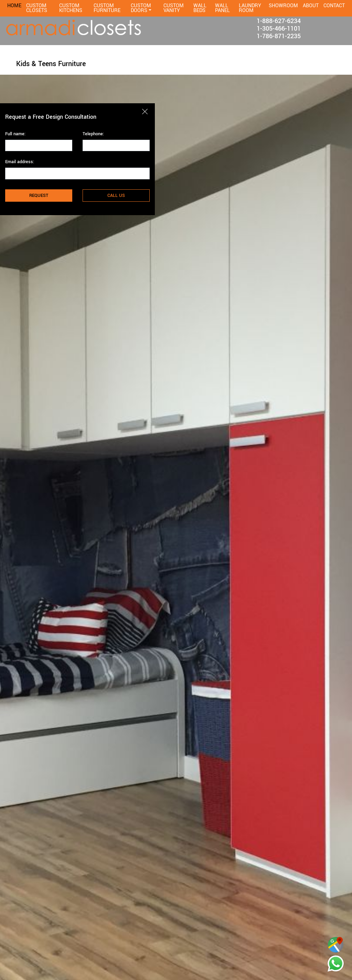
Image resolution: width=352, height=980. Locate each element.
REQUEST (39, 196)
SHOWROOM (283, 6)
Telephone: (93, 134)
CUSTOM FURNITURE (107, 8)
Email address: (20, 162)
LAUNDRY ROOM (250, 8)
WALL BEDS (200, 8)
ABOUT (311, 6)
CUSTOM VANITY (174, 8)
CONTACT (334, 6)
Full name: (15, 134)
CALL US (116, 196)
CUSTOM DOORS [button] (141, 8)
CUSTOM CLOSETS (37, 8)
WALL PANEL (222, 8)
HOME (14, 6)
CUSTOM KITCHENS (71, 8)
